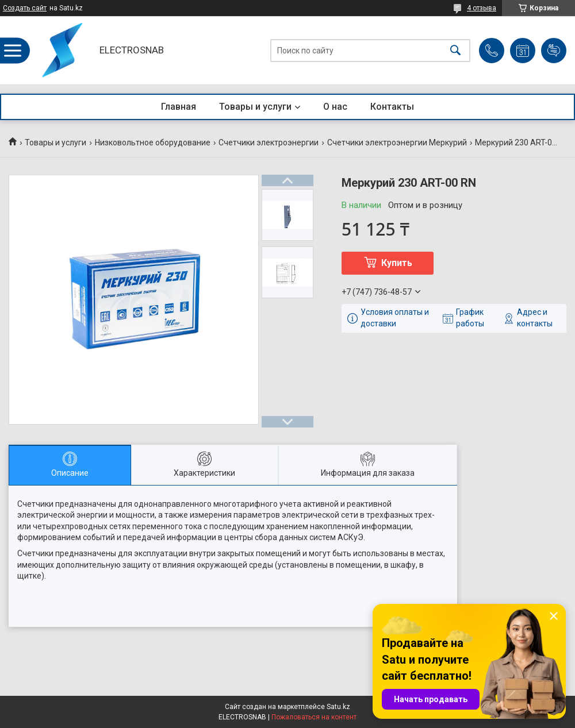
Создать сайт (25, 8)
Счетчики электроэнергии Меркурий (397, 142)
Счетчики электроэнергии (269, 142)
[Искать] (455, 50)
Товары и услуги (255, 107)
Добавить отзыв (554, 51)
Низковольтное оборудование (153, 142)
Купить (397, 263)
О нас (335, 107)
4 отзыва (482, 8)
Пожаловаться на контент (314, 717)
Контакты (392, 107)
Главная (179, 107)
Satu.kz (338, 707)
